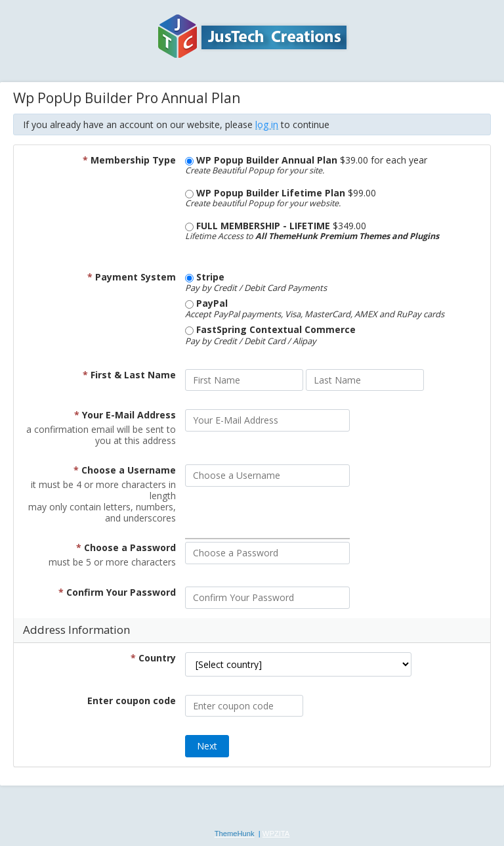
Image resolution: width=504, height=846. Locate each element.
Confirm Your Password (117, 592)
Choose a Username (125, 470)
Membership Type (129, 160)
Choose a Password (126, 547)
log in (267, 124)
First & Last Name (129, 375)
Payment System (132, 277)
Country (153, 658)
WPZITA (276, 834)
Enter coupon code (132, 701)
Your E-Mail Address (125, 415)
